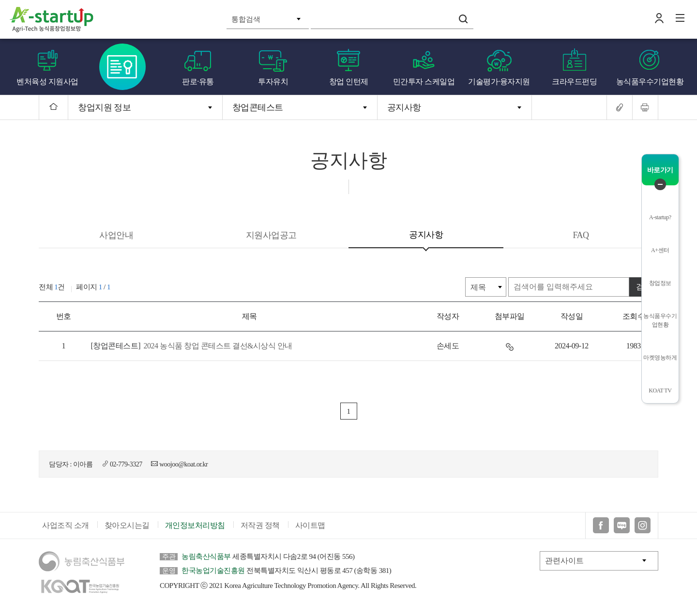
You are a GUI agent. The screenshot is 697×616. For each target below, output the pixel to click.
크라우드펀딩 (574, 82)
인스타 (643, 526)
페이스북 (601, 526)
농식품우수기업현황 (650, 82)
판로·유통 (198, 82)
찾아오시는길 (127, 526)
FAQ (581, 235)
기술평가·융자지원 (499, 82)
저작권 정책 (260, 526)
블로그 (622, 526)
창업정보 (660, 283)
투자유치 (273, 82)
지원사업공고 (271, 235)
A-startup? (660, 217)
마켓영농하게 (660, 358)
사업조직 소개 (66, 526)
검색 (463, 19)
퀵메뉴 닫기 (660, 184)
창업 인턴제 (349, 82)
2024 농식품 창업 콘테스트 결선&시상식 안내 (191, 346)
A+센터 (660, 250)
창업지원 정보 (104, 107)
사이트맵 (310, 526)
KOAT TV (660, 391)
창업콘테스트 (123, 67)
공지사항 (404, 107)
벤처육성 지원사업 (47, 82)
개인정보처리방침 (195, 526)
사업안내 (116, 235)
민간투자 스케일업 (424, 82)
